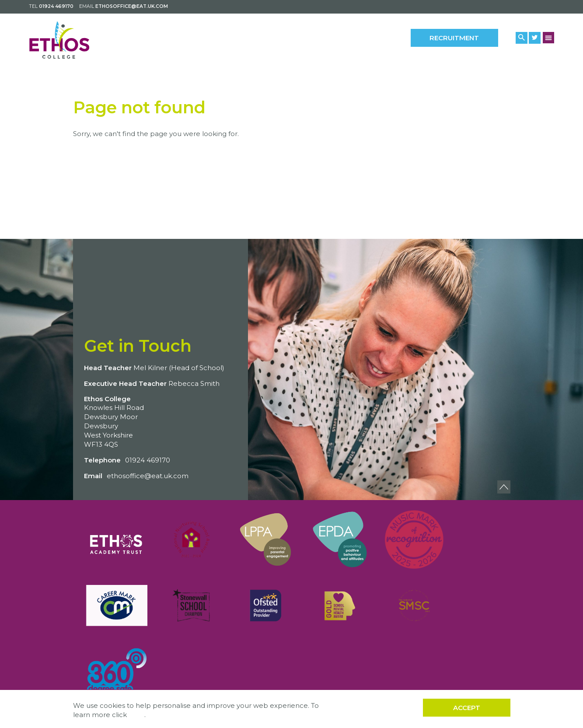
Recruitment (454, 38)
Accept (467, 708)
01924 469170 (56, 6)
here (136, 715)
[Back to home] (68, 40)
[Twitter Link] (535, 38)
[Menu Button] (548, 37)
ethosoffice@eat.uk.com (132, 6)
